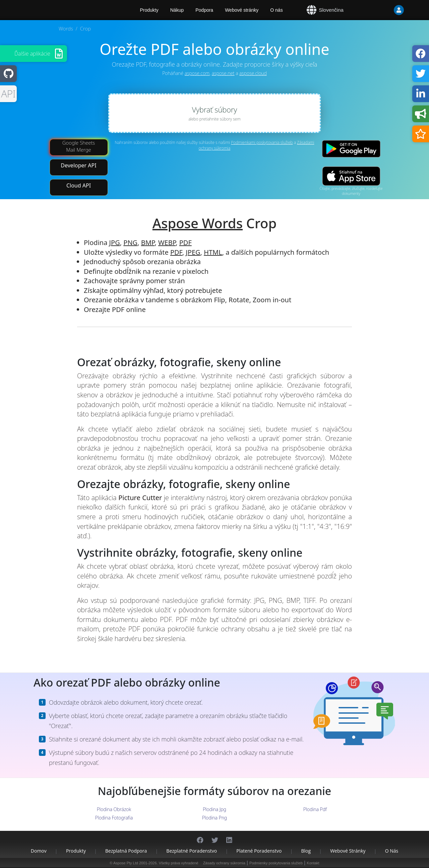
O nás (276, 10)
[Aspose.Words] (69, 10)
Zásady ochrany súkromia (224, 863)
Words (66, 28)
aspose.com (197, 73)
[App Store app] (351, 176)
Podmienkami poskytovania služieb (262, 142)
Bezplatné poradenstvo (192, 851)
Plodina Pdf (315, 809)
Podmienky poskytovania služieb (276, 863)
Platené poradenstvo (259, 851)
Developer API (78, 165)
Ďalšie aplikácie (32, 54)
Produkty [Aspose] (149, 10)
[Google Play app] (351, 149)
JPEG (193, 252)
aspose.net (223, 73)
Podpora (204, 10)
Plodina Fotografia (114, 818)
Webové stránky (242, 10)
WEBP (167, 243)
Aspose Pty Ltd (126, 863)
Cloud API (79, 185)
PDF (186, 243)
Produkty (76, 851)
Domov (39, 851)
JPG (115, 243)
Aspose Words (198, 223)
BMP (148, 243)
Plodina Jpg (214, 809)
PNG (130, 243)
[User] (385, 10)
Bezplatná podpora (126, 851)
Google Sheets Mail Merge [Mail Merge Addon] (79, 146)
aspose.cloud (253, 73)
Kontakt (313, 863)
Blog (306, 851)
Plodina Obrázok (114, 809)
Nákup (177, 10)
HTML (213, 252)
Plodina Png (214, 818)
